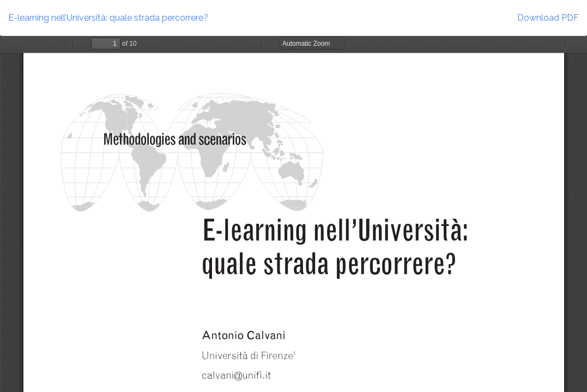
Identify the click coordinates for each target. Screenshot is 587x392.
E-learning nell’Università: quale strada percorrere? (108, 18)
